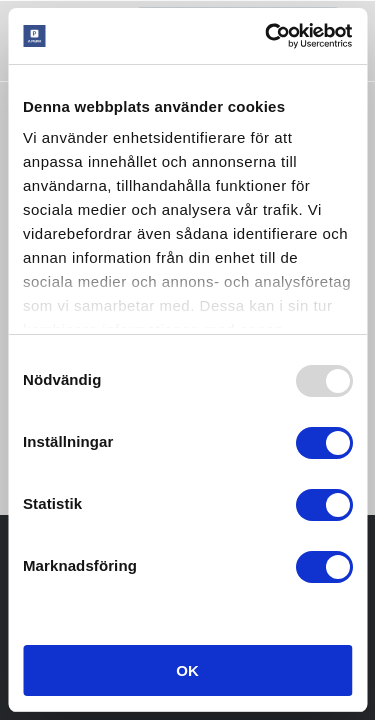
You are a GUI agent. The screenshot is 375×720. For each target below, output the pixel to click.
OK (187, 670)
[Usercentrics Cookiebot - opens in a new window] (267, 36)
